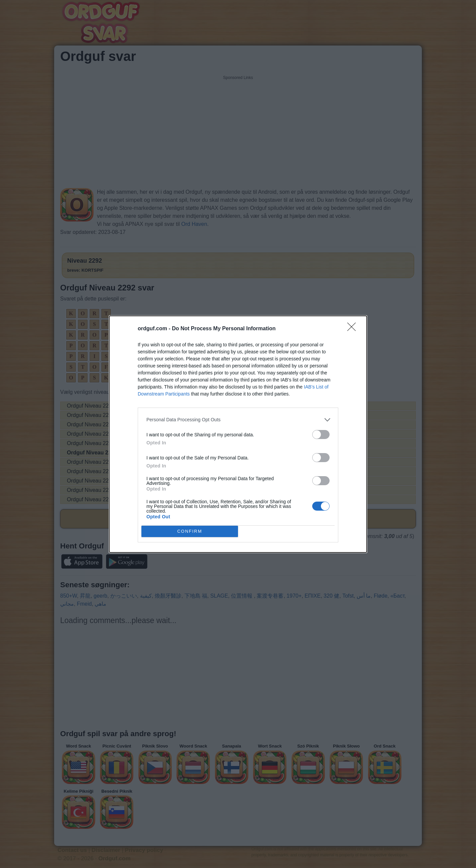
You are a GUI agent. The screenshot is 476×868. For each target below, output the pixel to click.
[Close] (354, 329)
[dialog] (238, 434)
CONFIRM (190, 531)
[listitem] (238, 419)
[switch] (321, 434)
